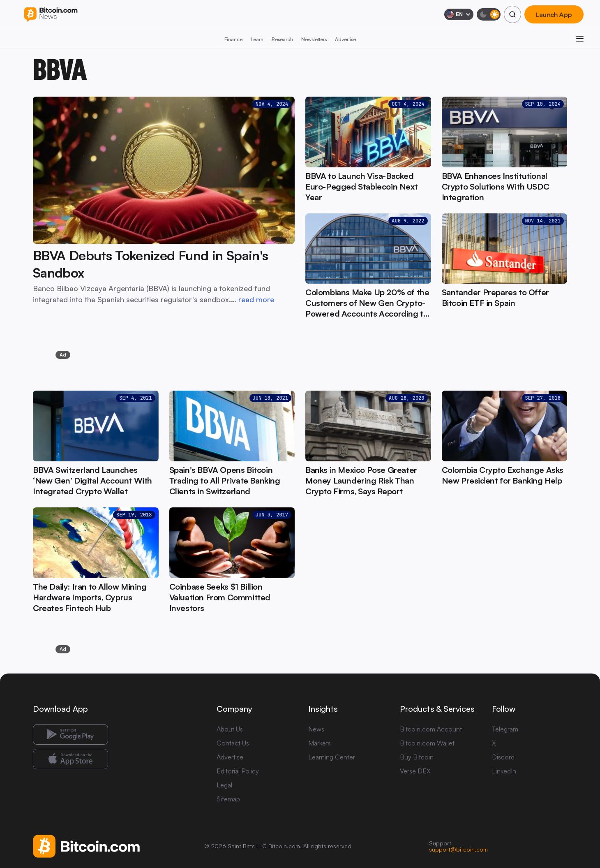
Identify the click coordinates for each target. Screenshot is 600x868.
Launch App (554, 14)
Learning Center (332, 757)
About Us (230, 729)
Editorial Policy (238, 771)
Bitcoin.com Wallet (427, 743)
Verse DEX (415, 771)
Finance (233, 39)
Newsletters (314, 39)
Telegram (505, 729)
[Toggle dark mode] (489, 14)
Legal (224, 785)
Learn (257, 39)
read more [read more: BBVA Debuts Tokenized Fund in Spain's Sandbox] (256, 299)
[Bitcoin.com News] (51, 15)
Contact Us (233, 743)
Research (282, 39)
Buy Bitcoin (417, 757)
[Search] (512, 14)
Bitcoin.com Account (431, 729)
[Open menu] (580, 39)
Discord (503, 757)
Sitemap (228, 799)
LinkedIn (504, 771)
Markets (320, 743)
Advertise (345, 39)
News (316, 729)
